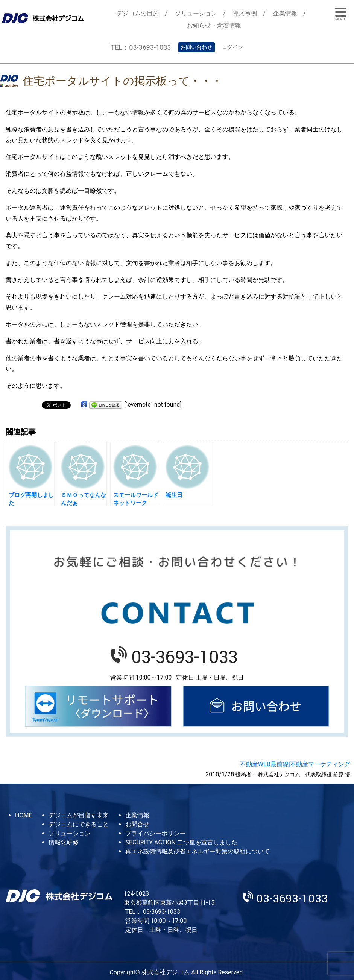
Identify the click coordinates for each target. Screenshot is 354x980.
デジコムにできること (79, 824)
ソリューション (196, 13)
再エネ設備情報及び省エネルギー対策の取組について (198, 851)
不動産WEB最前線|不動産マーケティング (295, 764)
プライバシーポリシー (155, 833)
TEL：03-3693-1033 (141, 47)
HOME (24, 815)
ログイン (232, 47)
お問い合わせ (196, 47)
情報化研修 (64, 842)
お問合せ (137, 824)
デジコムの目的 (138, 13)
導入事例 (245, 13)
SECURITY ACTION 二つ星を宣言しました (181, 842)
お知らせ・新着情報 (214, 25)
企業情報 (285, 13)
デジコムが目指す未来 (79, 815)
